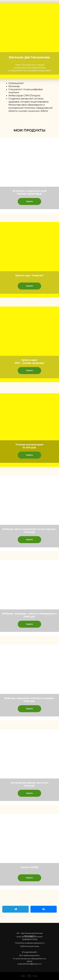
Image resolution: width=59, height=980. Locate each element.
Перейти (29, 201)
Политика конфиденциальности (30, 943)
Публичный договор (30, 946)
